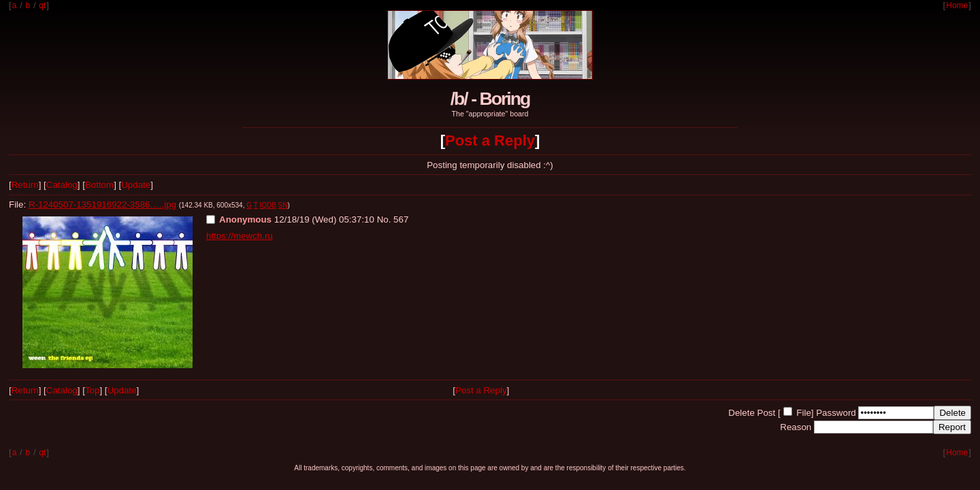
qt (42, 5)
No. (384, 219)
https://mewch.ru (240, 236)
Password (836, 413)
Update (136, 185)
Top (93, 390)
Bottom (99, 185)
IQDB (267, 205)
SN (283, 205)
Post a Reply (490, 141)
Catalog (62, 185)
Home (957, 5)
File (803, 413)
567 (401, 219)
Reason (796, 427)
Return (25, 185)
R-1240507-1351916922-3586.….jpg (102, 205)
